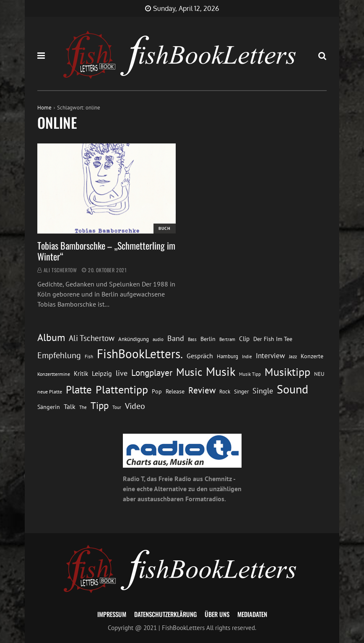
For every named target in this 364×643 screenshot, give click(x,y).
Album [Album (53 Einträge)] (51, 337)
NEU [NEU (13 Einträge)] (319, 374)
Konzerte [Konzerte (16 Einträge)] (312, 356)
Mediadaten (252, 614)
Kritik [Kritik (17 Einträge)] (81, 374)
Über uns (217, 614)
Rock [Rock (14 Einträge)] (225, 391)
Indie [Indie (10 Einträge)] (247, 357)
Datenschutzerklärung (165, 614)
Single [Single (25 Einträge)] (263, 391)
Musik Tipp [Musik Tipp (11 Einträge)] (250, 374)
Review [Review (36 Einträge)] (202, 390)
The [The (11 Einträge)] (83, 407)
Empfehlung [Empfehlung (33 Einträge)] (59, 355)
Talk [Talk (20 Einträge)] (70, 406)
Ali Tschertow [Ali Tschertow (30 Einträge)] (92, 338)
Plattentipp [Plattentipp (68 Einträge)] (122, 389)
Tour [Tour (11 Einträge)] (117, 407)
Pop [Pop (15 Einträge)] (157, 391)
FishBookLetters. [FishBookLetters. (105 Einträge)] (140, 354)
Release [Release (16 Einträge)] (175, 391)
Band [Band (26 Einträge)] (176, 338)
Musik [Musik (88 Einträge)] (221, 372)
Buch (165, 228)
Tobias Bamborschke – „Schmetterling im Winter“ (106, 251)
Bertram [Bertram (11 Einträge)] (227, 339)
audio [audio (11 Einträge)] (158, 339)
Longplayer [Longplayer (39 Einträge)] (152, 372)
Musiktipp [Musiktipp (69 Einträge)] (287, 372)
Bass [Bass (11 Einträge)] (192, 339)
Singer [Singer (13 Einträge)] (241, 392)
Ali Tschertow (60, 270)
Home (44, 108)
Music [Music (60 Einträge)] (189, 372)
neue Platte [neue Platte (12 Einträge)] (50, 392)
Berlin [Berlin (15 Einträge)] (208, 339)
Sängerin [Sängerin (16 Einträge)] (49, 407)
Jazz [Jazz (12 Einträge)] (293, 356)
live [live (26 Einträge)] (122, 373)
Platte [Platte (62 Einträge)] (79, 390)
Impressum (112, 614)
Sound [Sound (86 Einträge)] (292, 389)
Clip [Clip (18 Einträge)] (244, 339)
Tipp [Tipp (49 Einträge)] (100, 405)
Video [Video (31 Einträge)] (135, 406)
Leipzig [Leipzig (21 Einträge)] (102, 373)
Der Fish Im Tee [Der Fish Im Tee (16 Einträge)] (273, 339)
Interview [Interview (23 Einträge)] (270, 356)
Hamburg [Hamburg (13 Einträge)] (227, 356)
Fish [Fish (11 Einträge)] (89, 356)
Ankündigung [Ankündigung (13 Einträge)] (134, 339)
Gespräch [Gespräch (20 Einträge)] (200, 356)
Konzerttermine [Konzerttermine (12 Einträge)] (54, 374)
